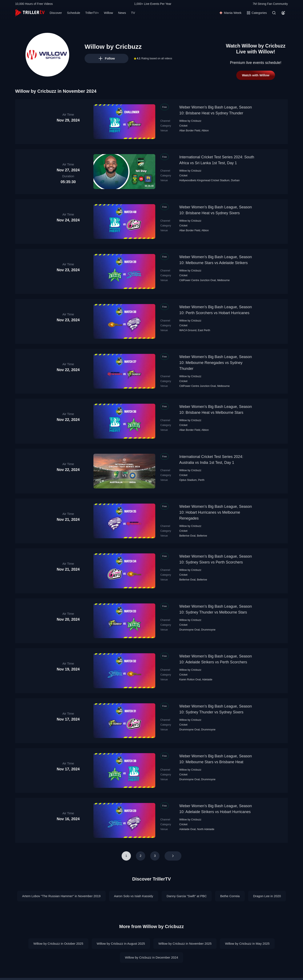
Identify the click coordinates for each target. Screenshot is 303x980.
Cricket (183, 126)
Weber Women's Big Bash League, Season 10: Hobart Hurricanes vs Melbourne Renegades (216, 512)
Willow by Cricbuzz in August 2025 (121, 937)
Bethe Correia (230, 889)
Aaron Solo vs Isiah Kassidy (134, 889)
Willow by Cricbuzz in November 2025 (185, 937)
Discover (56, 13)
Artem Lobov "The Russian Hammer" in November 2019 (61, 889)
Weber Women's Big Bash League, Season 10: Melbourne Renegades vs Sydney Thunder (216, 363)
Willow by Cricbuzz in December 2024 (152, 951)
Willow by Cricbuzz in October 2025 (58, 937)
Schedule (74, 13)
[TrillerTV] (30, 13)
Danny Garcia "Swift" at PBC (187, 889)
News (122, 13)
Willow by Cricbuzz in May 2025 (247, 937)
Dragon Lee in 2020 (267, 889)
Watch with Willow (256, 75)
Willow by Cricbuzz (190, 121)
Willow (108, 13)
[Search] (274, 13)
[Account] (283, 13)
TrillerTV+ (92, 13)
